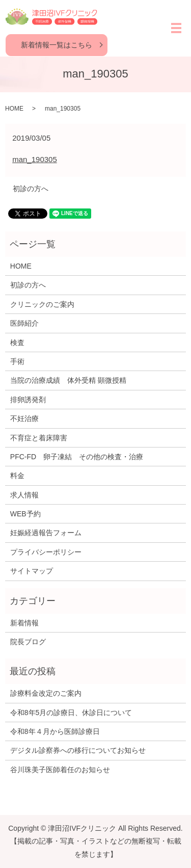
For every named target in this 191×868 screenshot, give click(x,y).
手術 (17, 361)
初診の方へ (31, 189)
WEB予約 (25, 514)
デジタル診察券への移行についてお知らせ (78, 750)
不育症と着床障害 (39, 438)
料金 (17, 476)
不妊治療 (24, 418)
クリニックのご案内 (42, 304)
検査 (17, 343)
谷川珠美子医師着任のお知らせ (60, 770)
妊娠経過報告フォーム (46, 533)
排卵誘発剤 (28, 400)
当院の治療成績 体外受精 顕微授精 (68, 380)
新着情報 (24, 623)
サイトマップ (32, 571)
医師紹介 (24, 323)
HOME (14, 109)
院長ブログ (28, 642)
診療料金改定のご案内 (46, 693)
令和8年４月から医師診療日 (55, 731)
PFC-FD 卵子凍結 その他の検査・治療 (77, 457)
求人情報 (24, 495)
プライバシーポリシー (46, 552)
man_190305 (35, 159)
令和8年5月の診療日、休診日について (71, 713)
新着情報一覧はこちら (57, 45)
